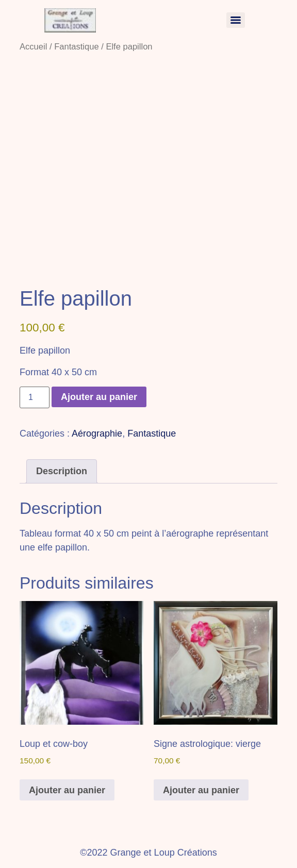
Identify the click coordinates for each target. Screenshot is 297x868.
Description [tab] (62, 471)
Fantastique (76, 47)
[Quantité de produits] (35, 397)
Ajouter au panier (99, 397)
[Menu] (236, 20)
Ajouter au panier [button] (67, 790)
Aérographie (97, 433)
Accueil (33, 47)
